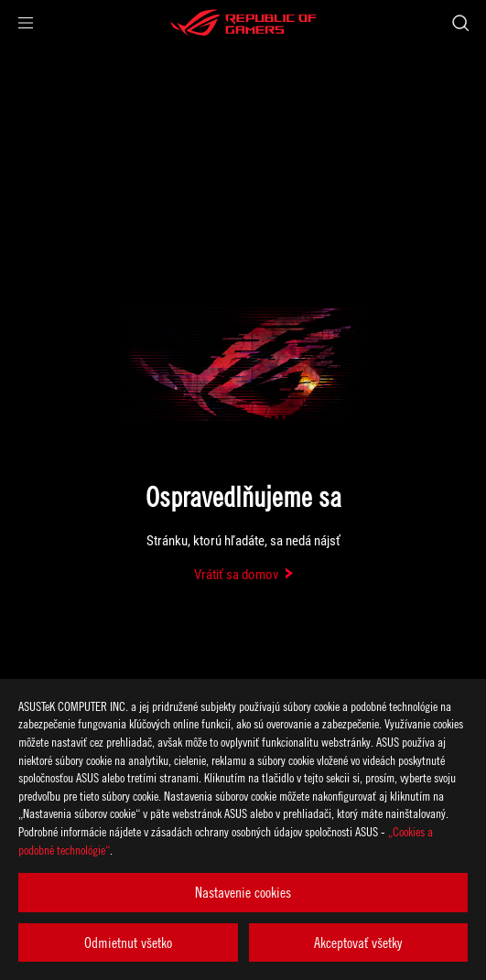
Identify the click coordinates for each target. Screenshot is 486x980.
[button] (26, 23)
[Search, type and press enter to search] (460, 23)
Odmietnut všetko (128, 942)
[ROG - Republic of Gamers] (243, 23)
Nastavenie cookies (243, 892)
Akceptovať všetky (358, 942)
